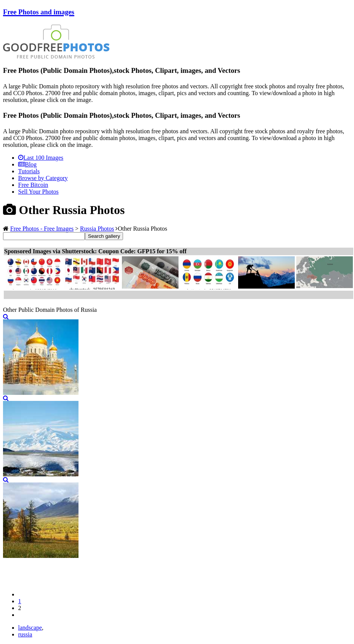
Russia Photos (97, 229)
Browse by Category (43, 178)
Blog (27, 164)
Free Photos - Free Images (42, 229)
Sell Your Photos (38, 192)
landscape (30, 628)
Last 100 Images (41, 158)
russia (25, 634)
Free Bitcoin (33, 185)
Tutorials (29, 171)
